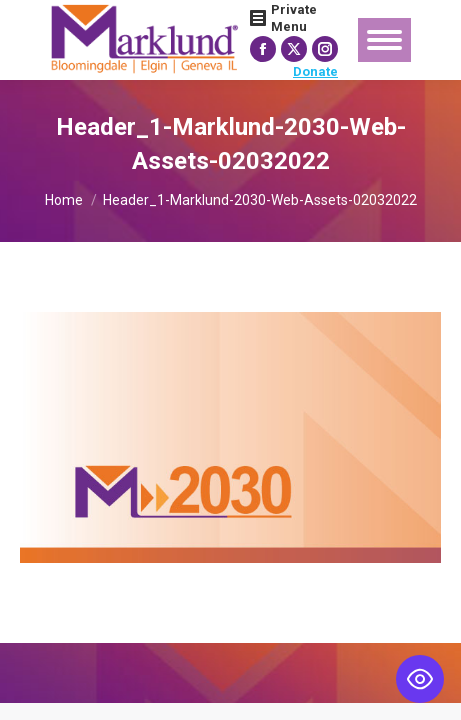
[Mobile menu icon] (384, 40)
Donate (315, 71)
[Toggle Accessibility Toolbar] (420, 679)
